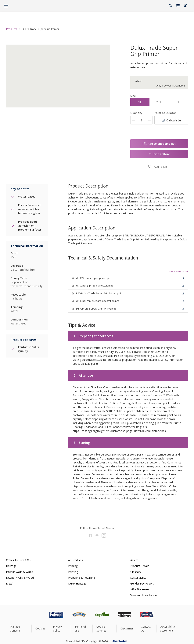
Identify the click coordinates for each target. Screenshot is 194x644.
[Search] (171, 6)
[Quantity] (141, 120)
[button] (186, 6)
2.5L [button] (159, 102)
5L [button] (178, 102)
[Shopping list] (178, 6)
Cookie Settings (101, 629)
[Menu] (6, 6)
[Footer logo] (40, 615)
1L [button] (140, 102)
